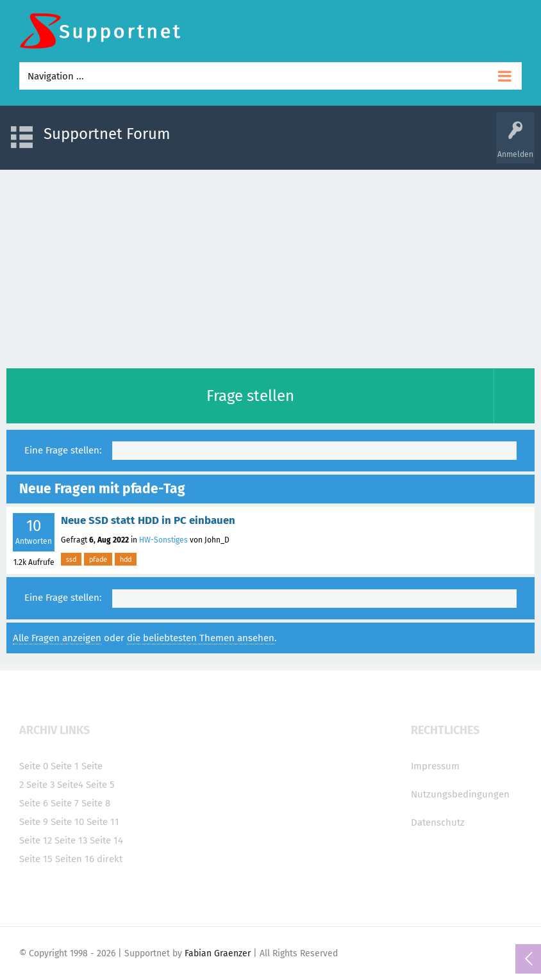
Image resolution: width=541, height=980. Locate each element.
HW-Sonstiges (163, 540)
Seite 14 (106, 840)
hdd (126, 559)
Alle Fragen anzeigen (57, 638)
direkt (110, 859)
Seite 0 (34, 766)
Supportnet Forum (107, 134)
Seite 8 (96, 803)
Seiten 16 (75, 859)
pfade (98, 559)
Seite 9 (34, 822)
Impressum (435, 766)
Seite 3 (40, 785)
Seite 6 (34, 803)
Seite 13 (71, 840)
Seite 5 (100, 785)
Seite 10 (67, 822)
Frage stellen (250, 396)
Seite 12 (36, 840)
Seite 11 (103, 822)
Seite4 (70, 785)
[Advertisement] (270, 266)
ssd (71, 559)
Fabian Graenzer (218, 953)
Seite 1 (65, 766)
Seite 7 (65, 803)
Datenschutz (438, 822)
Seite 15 (36, 859)
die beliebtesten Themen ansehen (201, 638)
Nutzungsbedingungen (460, 794)
